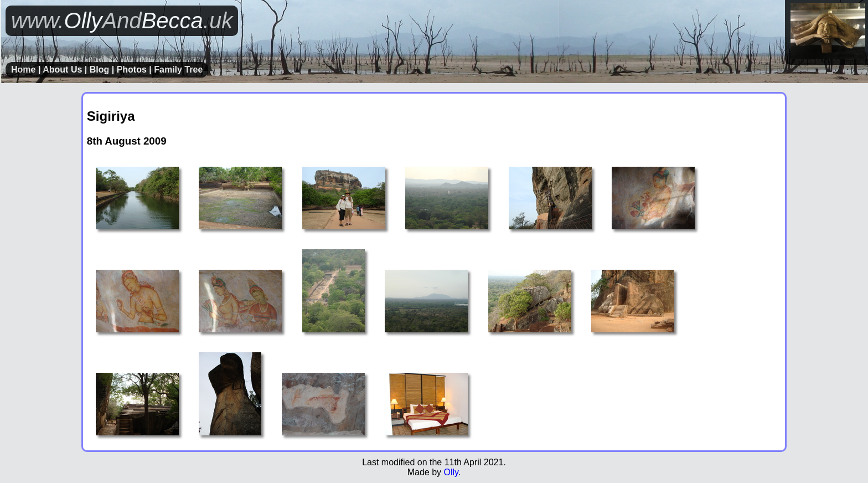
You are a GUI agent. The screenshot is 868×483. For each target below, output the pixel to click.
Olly (451, 472)
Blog (100, 70)
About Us (62, 70)
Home (23, 70)
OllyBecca (122, 20)
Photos (132, 70)
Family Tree (178, 70)
